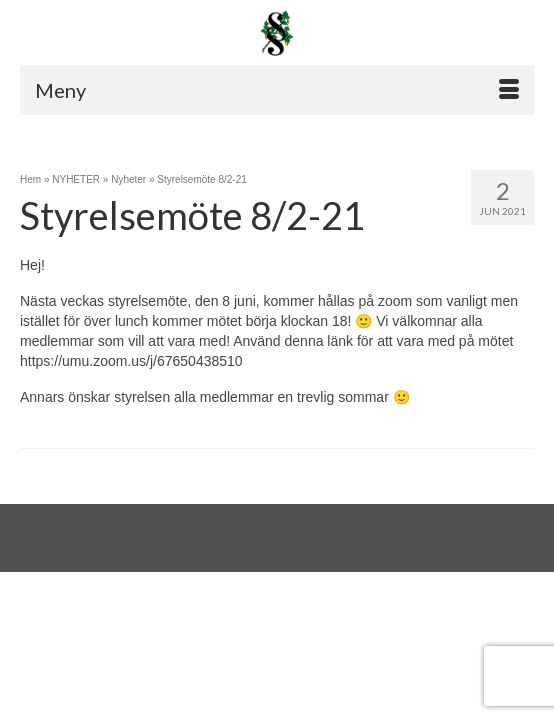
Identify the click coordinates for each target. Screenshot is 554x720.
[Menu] (277, 90)
